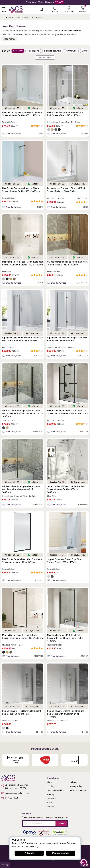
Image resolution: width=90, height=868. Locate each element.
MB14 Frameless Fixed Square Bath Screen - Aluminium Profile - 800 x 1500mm (23, 263)
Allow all (29, 853)
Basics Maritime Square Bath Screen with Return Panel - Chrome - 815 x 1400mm (21, 489)
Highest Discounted (53, 51)
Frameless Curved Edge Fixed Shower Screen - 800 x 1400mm (65, 561)
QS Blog (50, 786)
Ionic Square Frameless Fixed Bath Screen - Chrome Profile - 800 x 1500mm (22, 114)
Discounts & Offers (55, 790)
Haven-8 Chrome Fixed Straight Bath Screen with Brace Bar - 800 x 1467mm (65, 714)
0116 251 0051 (10, 798)
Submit (61, 823)
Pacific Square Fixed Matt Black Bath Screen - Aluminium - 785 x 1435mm (22, 561)
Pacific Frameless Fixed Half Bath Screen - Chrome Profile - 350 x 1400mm (21, 190)
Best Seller (18, 51)
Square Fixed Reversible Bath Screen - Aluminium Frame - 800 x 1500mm (22, 637)
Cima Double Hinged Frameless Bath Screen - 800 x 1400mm (67, 339)
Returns (50, 807)
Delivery (73, 782)
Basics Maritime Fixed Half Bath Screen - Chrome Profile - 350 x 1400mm (67, 263)
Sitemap (51, 795)
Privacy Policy (76, 786)
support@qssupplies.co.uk (15, 793)
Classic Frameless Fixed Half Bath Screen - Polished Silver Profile (66, 190)
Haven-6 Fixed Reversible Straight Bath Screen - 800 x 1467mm (22, 712)
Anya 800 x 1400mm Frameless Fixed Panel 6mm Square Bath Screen (22, 339)
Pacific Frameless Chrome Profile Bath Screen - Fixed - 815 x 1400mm (65, 114)
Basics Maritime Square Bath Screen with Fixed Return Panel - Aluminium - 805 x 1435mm (23, 413)
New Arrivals (71, 51)
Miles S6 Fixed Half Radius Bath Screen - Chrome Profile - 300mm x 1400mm (66, 489)
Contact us (52, 799)
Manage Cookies (61, 853)
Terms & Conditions (79, 790)
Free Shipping (33, 51)
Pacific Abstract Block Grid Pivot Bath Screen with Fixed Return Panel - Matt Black (67, 412)
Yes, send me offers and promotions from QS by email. (46, 817)
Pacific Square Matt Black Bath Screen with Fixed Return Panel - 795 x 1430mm (65, 638)
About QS (51, 782)
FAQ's (49, 803)
